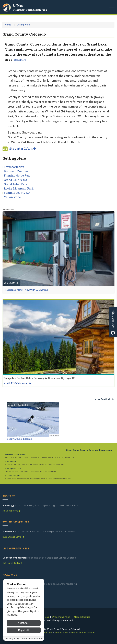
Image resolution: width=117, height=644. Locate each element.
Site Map (45, 617)
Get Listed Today (13, 563)
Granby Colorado (13, 469)
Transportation (14, 167)
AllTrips (18, 6)
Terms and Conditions (32, 640)
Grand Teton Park (16, 184)
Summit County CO (17, 193)
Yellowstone (12, 197)
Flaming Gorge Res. (17, 175)
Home (8, 25)
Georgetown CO (12, 476)
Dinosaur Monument (18, 171)
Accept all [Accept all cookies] (24, 625)
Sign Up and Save (13, 537)
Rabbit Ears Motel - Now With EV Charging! (27, 290)
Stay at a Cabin (23, 149)
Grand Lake (10, 462)
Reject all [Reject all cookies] (24, 632)
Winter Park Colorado (15, 455)
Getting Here (23, 25)
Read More (21, 60)
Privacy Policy (13, 640)
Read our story (11, 511)
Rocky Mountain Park (19, 188)
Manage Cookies (82, 617)
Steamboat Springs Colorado (30, 10)
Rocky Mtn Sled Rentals (20, 439)
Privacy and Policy (61, 617)
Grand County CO (15, 180)
